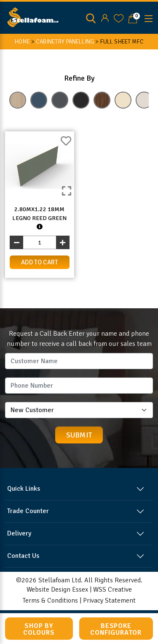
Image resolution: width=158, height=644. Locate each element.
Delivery (19, 533)
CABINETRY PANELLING (65, 42)
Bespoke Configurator (116, 629)
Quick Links (24, 489)
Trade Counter (28, 511)
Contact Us (23, 556)
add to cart (40, 262)
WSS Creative (112, 590)
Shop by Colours (39, 629)
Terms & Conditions (50, 601)
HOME (22, 42)
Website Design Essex (57, 590)
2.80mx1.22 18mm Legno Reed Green (39, 218)
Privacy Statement (109, 601)
